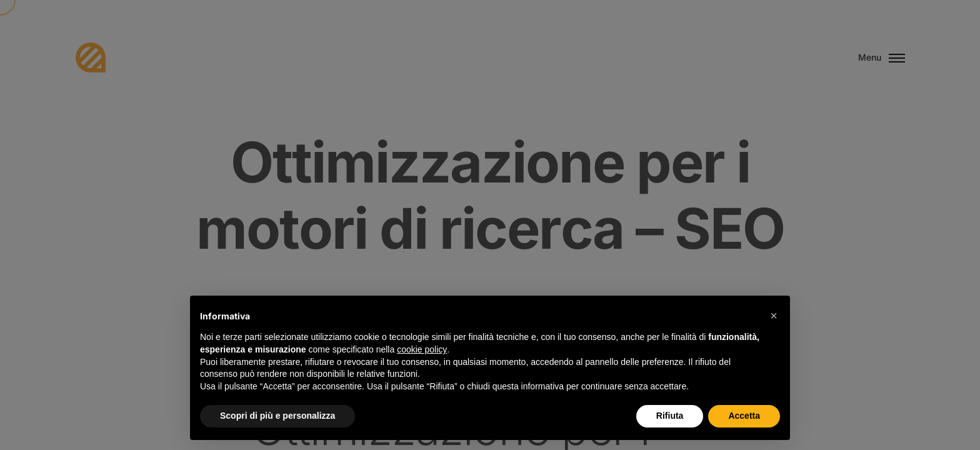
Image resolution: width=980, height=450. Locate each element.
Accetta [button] (744, 416)
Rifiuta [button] (670, 416)
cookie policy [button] (422, 349)
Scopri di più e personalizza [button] (277, 416)
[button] (774, 316)
